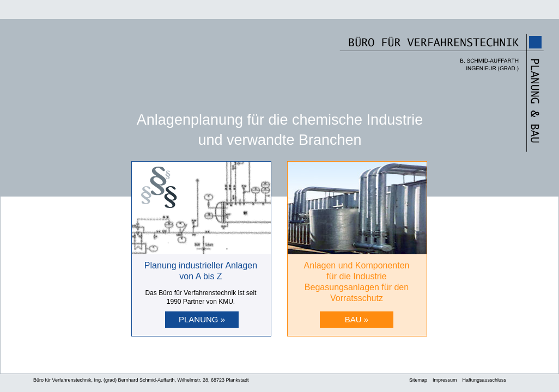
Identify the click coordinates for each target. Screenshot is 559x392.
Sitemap (418, 380)
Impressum (445, 380)
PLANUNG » (202, 319)
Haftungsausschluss (485, 380)
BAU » (357, 319)
